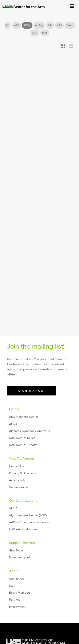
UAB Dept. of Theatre (23, 445)
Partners (15, 600)
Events (14, 409)
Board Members (20, 593)
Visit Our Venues (22, 458)
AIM (50, 25)
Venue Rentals (19, 487)
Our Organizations (23, 501)
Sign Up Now (31, 391)
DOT (45, 33)
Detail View (71, 46)
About (14, 571)
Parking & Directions (23, 473)
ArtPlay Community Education (29, 522)
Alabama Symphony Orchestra (30, 431)
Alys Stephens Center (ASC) (28, 515)
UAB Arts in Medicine (23, 529)
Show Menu (72, 6)
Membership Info (20, 557)
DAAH (70, 25)
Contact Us (16, 466)
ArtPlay (39, 25)
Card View (63, 46)
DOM (35, 33)
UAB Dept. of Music (22, 438)
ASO (59, 25)
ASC (17, 25)
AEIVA (27, 25)
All (7, 25)
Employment (17, 607)
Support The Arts (22, 543)
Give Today (16, 551)
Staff (12, 586)
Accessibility (17, 480)
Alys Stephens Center (24, 417)
